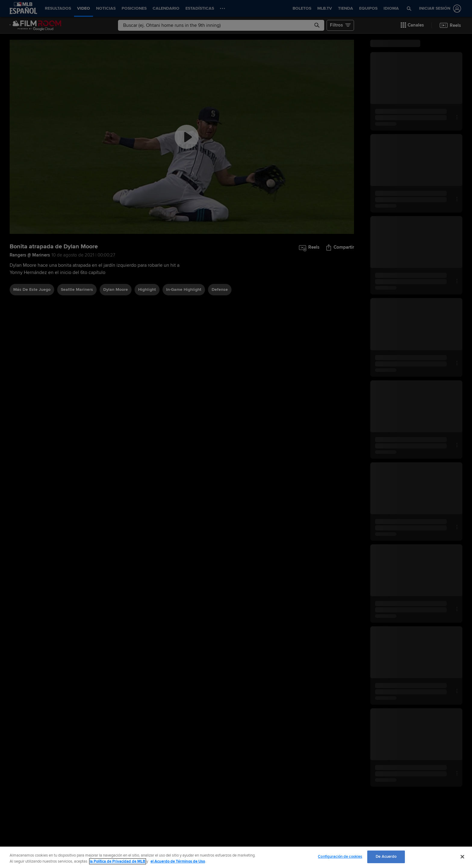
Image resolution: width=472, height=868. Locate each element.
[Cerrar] (462, 857)
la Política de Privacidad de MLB (118, 861)
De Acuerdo (386, 857)
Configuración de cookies (340, 857)
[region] (236, 857)
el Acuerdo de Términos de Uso (178, 861)
